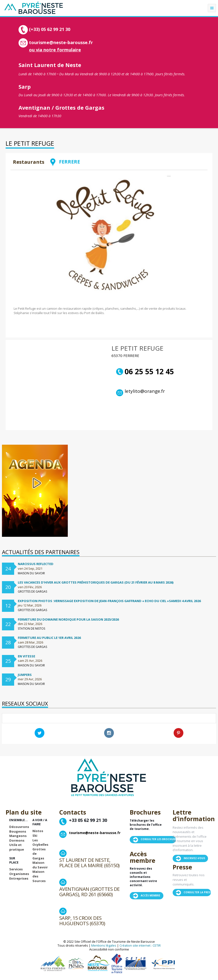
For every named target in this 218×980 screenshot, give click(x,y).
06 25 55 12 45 (145, 372)
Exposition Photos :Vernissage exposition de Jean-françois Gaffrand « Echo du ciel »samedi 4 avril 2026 (109, 601)
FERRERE (65, 162)
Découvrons (19, 827)
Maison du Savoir (40, 865)
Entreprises (19, 878)
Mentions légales (104, 945)
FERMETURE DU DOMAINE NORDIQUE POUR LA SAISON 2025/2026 (68, 619)
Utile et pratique (17, 847)
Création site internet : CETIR (140, 945)
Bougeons (18, 831)
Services (16, 869)
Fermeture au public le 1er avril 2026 (49, 638)
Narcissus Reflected (36, 564)
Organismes (19, 874)
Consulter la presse (198, 892)
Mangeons (18, 836)
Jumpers (25, 675)
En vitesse (26, 656)
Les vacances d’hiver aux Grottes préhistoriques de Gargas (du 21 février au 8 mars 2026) (96, 582)
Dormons (17, 840)
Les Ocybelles (40, 842)
